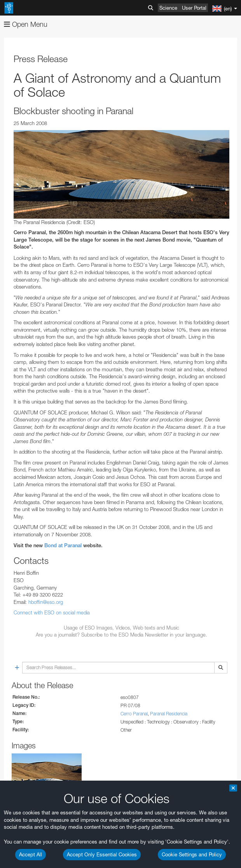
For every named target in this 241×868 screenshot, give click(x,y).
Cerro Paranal (134, 714)
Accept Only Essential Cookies (102, 854)
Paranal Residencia (169, 714)
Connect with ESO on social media (52, 612)
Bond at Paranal (63, 545)
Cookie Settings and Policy (192, 854)
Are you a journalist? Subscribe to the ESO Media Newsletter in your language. (121, 635)
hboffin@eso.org (46, 602)
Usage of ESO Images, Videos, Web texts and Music (121, 628)
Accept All (31, 854)
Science (168, 8)
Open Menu (26, 24)
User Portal (194, 8)
